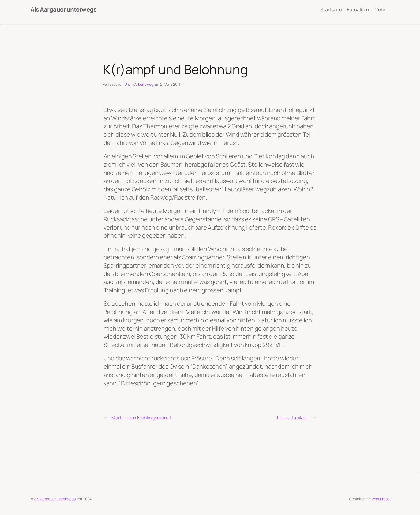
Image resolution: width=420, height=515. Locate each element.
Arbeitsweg (144, 84)
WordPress (380, 499)
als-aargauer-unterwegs (55, 499)
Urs (127, 84)
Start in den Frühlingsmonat (141, 417)
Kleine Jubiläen (293, 417)
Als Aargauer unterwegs (63, 9)
